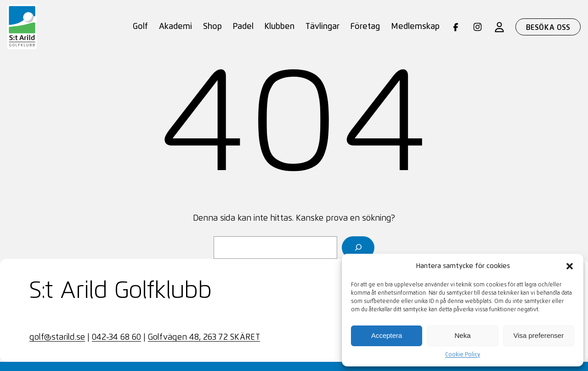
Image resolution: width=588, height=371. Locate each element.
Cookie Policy (463, 355)
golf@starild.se (57, 337)
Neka (462, 335)
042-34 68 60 (116, 337)
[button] (570, 266)
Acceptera (387, 335)
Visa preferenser (538, 335)
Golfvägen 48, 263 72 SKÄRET (204, 337)
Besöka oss (548, 28)
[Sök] (358, 248)
